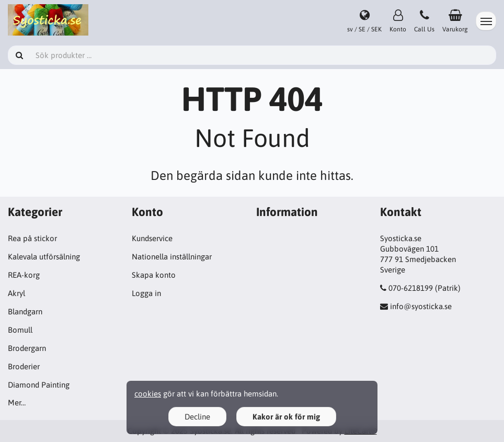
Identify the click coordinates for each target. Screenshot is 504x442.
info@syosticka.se (421, 306)
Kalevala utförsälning (44, 257)
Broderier (24, 366)
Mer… (17, 403)
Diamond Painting (39, 385)
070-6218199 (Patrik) (425, 288)
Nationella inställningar (172, 257)
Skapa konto (154, 275)
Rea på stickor (32, 238)
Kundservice (152, 238)
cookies (148, 394)
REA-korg (24, 275)
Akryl (16, 293)
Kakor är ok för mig (286, 417)
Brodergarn (27, 348)
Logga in (146, 293)
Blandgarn (25, 311)
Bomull (20, 330)
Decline (197, 417)
